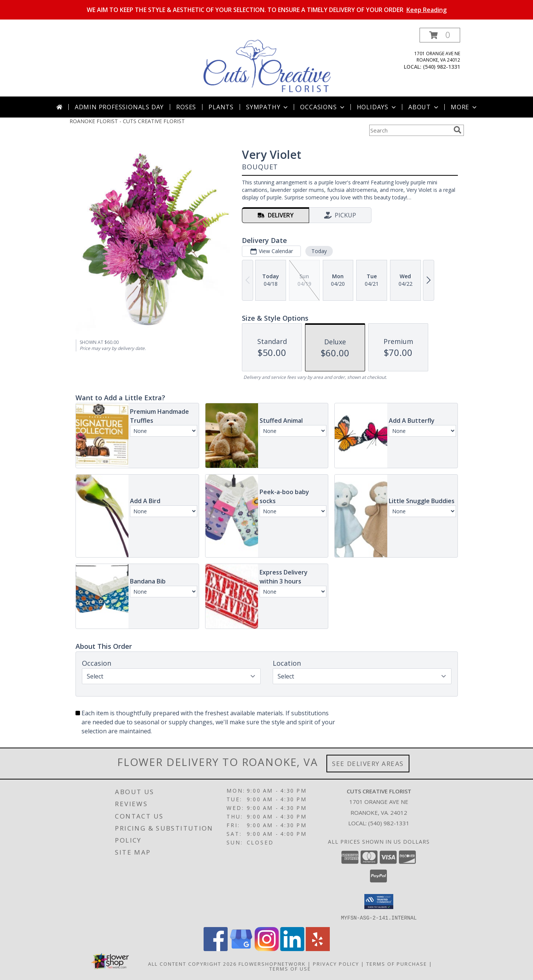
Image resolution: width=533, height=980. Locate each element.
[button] (440, 35)
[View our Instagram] (267, 949)
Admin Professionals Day (119, 107)
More (464, 107)
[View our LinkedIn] (292, 949)
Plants (221, 107)
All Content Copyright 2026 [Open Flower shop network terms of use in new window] (192, 963)
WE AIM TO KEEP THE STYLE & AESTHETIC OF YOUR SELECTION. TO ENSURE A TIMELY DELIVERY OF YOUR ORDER (267, 10)
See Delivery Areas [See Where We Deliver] (368, 764)
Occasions (323, 107)
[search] (458, 130)
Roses (186, 107)
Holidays (377, 107)
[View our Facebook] (216, 949)
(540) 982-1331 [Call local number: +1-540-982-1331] (442, 67)
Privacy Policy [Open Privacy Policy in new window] (336, 963)
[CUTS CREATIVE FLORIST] (267, 62)
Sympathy (268, 107)
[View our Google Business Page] (241, 949)
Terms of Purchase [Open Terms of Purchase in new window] (397, 963)
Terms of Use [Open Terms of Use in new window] (290, 968)
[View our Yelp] (318, 949)
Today (319, 251)
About (424, 107)
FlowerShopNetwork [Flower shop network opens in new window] (272, 963)
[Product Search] (410, 130)
